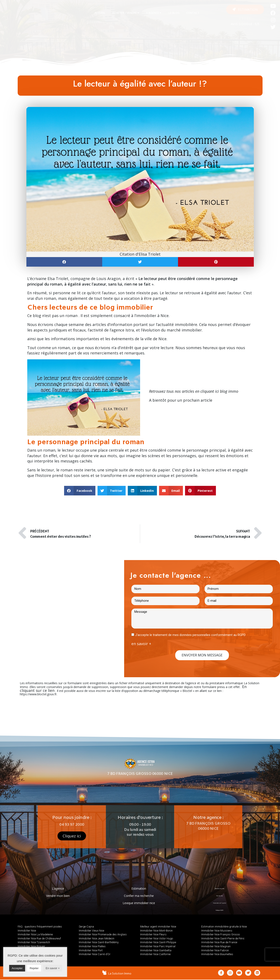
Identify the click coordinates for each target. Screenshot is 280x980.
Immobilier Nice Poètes (92, 946)
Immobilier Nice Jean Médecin (97, 938)
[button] (245, 9)
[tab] (100, 13)
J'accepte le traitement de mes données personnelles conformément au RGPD (190, 635)
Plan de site (220, 896)
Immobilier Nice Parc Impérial (158, 946)
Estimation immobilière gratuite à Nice (224, 927)
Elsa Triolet (58, 279)
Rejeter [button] (34, 968)
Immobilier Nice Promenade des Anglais (103, 934)
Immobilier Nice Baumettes (217, 954)
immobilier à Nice (152, 316)
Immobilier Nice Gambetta (156, 950)
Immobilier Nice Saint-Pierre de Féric (223, 938)
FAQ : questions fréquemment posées (40, 927)
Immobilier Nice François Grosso (220, 934)
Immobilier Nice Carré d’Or (95, 954)
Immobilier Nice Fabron (215, 950)
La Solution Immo (120, 973)
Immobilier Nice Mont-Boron (156, 931)
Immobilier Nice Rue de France (219, 942)
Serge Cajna (86, 927)
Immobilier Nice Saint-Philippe (158, 942)
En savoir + (53, 968)
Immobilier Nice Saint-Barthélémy (99, 942)
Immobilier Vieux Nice (91, 931)
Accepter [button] (17, 968)
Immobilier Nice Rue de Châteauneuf (39, 938)
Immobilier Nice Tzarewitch (34, 942)
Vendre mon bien (58, 896)
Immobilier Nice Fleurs (153, 934)
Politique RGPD (220, 910)
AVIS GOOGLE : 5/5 (245, 24)
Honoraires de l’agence (220, 903)
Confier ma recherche (139, 896)
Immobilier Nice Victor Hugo (157, 938)
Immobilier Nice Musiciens (217, 931)
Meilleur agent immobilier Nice (158, 927)
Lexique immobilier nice (139, 903)
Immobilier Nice (27, 931)
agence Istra (123, 330)
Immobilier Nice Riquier (31, 946)
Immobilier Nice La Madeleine (35, 934)
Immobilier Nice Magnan (216, 946)
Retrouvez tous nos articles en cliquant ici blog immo (194, 391)
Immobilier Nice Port (91, 950)
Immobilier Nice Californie (155, 954)
